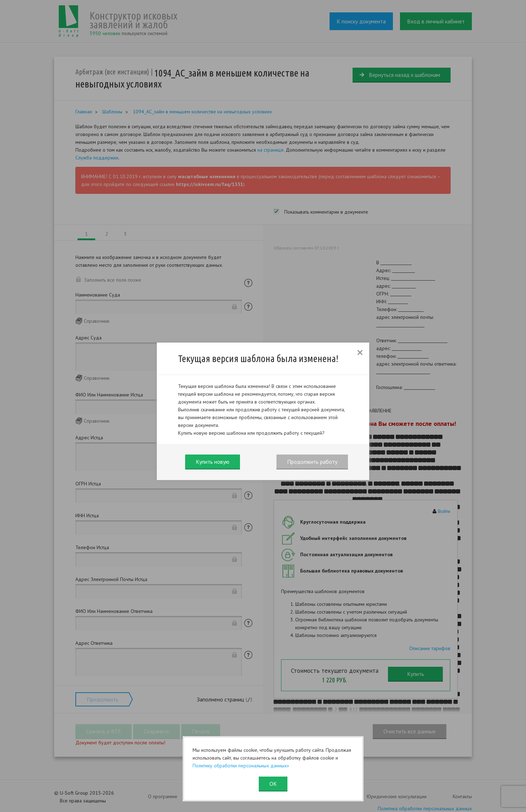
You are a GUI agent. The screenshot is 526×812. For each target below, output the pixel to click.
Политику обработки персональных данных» (241, 766)
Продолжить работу (312, 462)
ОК (273, 784)
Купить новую (213, 462)
